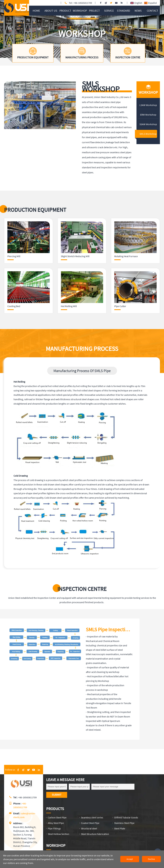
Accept (130, 859)
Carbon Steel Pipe (57, 817)
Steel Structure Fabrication (95, 834)
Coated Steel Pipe (90, 823)
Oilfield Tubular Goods (126, 817)
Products (55, 809)
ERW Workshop (148, 115)
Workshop (56, 845)
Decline (151, 859)
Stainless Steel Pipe (124, 823)
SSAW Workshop (148, 124)
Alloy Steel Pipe (56, 823)
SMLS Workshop (148, 134)
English (136, 3)
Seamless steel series (92, 817)
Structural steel (89, 828)
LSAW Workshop (148, 105)
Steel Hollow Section (58, 834)
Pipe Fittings (54, 828)
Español (150, 3)
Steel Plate (120, 828)
